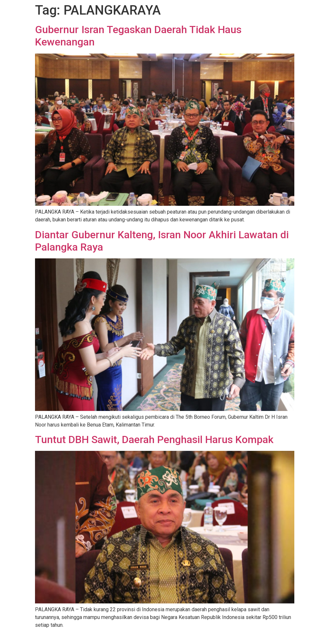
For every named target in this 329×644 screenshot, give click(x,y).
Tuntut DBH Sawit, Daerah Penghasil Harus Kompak (154, 440)
